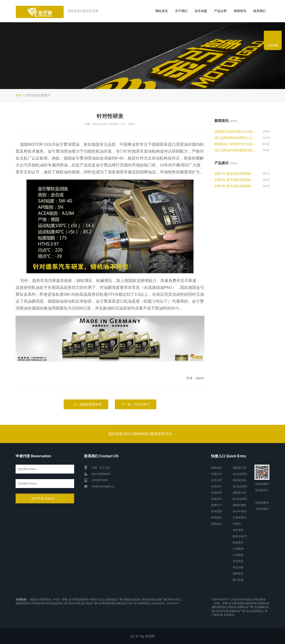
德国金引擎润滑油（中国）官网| (49, 599)
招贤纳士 (216, 524)
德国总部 (216, 468)
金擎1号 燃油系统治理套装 (233, 174)
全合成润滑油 (142, 603)
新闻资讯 (240, 11)
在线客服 (273, 45)
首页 (19, 95)
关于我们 (181, 11)
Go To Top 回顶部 (142, 636)
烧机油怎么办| (125, 603)
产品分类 (220, 11)
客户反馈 (238, 580)
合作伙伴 (216, 486)
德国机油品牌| (132, 599)
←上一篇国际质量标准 (86, 404)
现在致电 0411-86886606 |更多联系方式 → (142, 434)
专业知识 (238, 561)
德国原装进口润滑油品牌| (31, 603)
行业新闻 (238, 555)
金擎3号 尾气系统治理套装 (233, 186)
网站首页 (162, 11)
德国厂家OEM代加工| (169, 599)
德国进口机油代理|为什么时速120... (236, 132)
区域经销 (216, 493)
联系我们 (260, 11)
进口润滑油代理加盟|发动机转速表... (236, 150)
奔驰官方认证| (97, 599)
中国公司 (216, 474)
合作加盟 (201, 11)
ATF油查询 (262, 509)
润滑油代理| (148, 599)
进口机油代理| (72, 603)
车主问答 (238, 567)
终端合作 (216, 499)
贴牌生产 (216, 505)
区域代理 (216, 511)
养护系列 (238, 530)
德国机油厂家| (115, 599)
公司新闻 (238, 549)
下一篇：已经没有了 (136, 404)
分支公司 (216, 480)
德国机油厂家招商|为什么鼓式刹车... (236, 144)
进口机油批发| (55, 603)
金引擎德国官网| (78, 599)
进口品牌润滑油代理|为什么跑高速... (236, 138)
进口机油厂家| (90, 603)
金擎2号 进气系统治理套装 (233, 180)
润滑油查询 (262, 503)
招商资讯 (238, 574)
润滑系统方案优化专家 (82, 11)
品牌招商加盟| (107, 603)
